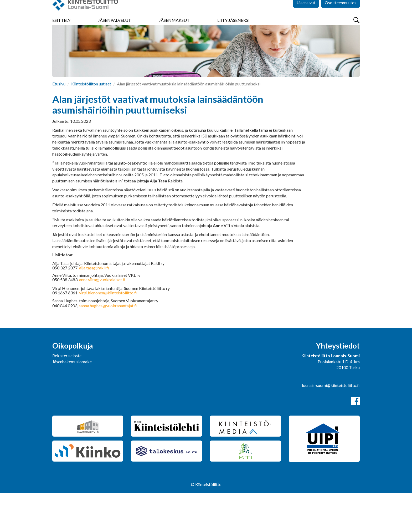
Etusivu (59, 123)
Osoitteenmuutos (341, 16)
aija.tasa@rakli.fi (94, 307)
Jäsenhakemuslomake (72, 400)
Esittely (61, 31)
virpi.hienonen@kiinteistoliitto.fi (108, 332)
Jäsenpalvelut (115, 31)
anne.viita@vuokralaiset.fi (102, 318)
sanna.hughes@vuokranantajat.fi (108, 344)
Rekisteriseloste (67, 394)
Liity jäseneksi (233, 31)
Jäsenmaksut (174, 31)
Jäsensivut (306, 16)
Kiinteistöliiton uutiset (91, 123)
